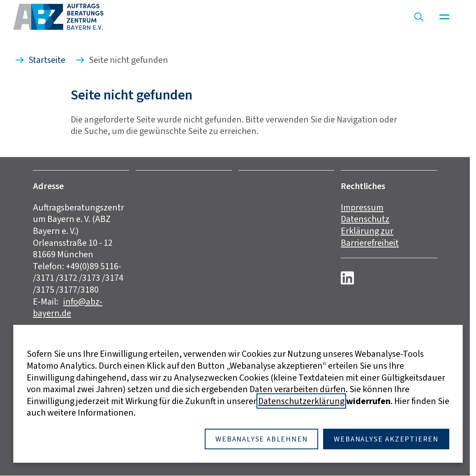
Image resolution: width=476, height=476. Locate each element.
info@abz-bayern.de (68, 307)
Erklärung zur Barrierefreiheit (370, 237)
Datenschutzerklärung (301, 401)
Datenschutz (365, 219)
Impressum (362, 207)
